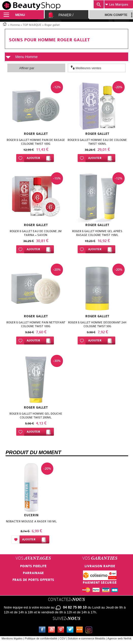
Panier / (66, 15)
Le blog (80, 630)
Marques (117, 5)
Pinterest (62, 630)
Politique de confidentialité (41, 638)
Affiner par (27, 68)
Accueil (5, 24)
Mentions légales (12, 638)
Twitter (71, 630)
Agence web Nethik (119, 638)
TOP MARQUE (32, 25)
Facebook (43, 630)
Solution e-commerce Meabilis (86, 638)
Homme (15, 25)
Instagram (90, 630)
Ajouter (33, 158)
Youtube (53, 630)
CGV (63, 638)
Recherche (99, 4)
